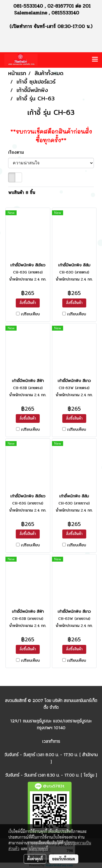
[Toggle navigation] (95, 60)
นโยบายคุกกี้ (38, 848)
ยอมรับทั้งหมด (64, 859)
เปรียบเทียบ (30, 314)
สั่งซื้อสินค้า (28, 303)
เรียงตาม (18, 152)
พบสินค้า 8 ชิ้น (22, 193)
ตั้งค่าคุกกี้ (35, 859)
